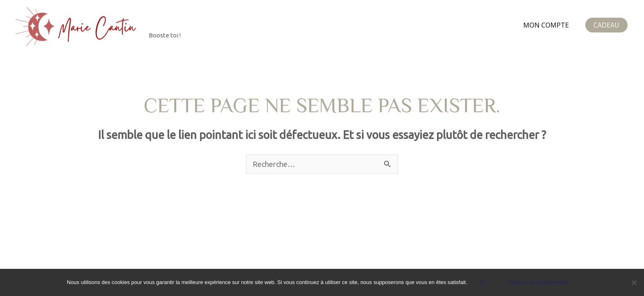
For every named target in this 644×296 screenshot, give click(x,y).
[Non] (634, 282)
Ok (483, 282)
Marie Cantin (198, 22)
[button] (606, 25)
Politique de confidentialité (538, 282)
